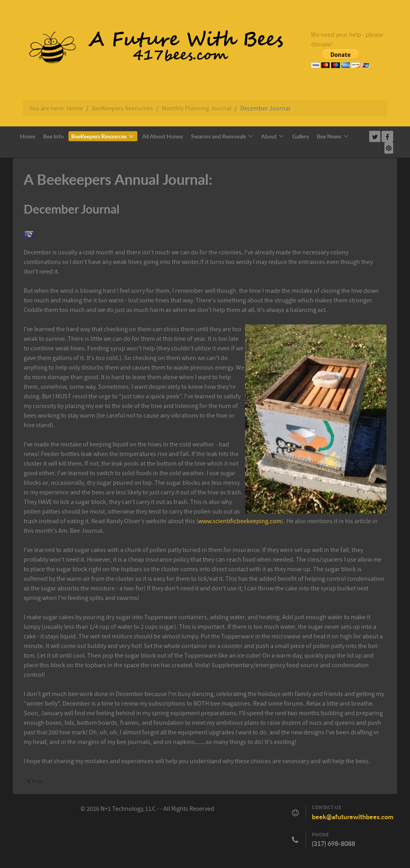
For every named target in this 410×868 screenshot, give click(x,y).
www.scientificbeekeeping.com (240, 521)
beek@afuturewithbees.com (353, 817)
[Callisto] (151, 49)
